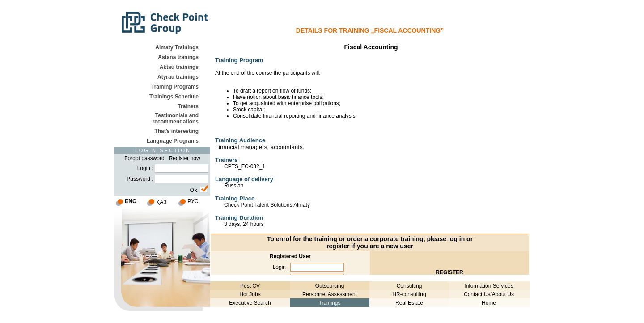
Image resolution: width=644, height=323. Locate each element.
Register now (185, 158)
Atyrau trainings (178, 77)
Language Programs (173, 141)
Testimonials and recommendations (176, 119)
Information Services (489, 286)
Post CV (250, 286)
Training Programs (175, 87)
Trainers (188, 106)
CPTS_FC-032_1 (245, 166)
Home (489, 303)
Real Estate (409, 303)
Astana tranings (178, 57)
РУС (193, 201)
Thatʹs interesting (176, 131)
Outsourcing (330, 286)
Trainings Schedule (174, 97)
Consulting (409, 286)
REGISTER (449, 272)
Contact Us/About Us (489, 294)
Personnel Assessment (330, 294)
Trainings (330, 303)
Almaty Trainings (177, 47)
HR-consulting (409, 294)
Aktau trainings (179, 67)
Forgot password (144, 158)
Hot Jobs (250, 294)
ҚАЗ (161, 202)
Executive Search (250, 303)
